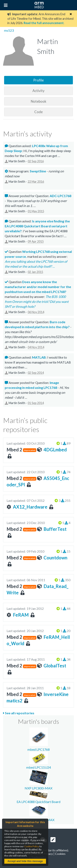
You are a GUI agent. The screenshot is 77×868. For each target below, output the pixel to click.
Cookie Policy (32, 846)
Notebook (39, 101)
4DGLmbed (55, 450)
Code (38, 112)
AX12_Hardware (30, 507)
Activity (38, 91)
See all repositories (19, 713)
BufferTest (55, 529)
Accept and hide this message (25, 861)
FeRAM (21, 615)
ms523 (9, 30)
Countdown (55, 558)
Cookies (60, 854)
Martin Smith (17, 161)
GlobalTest (55, 666)
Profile (38, 80)
